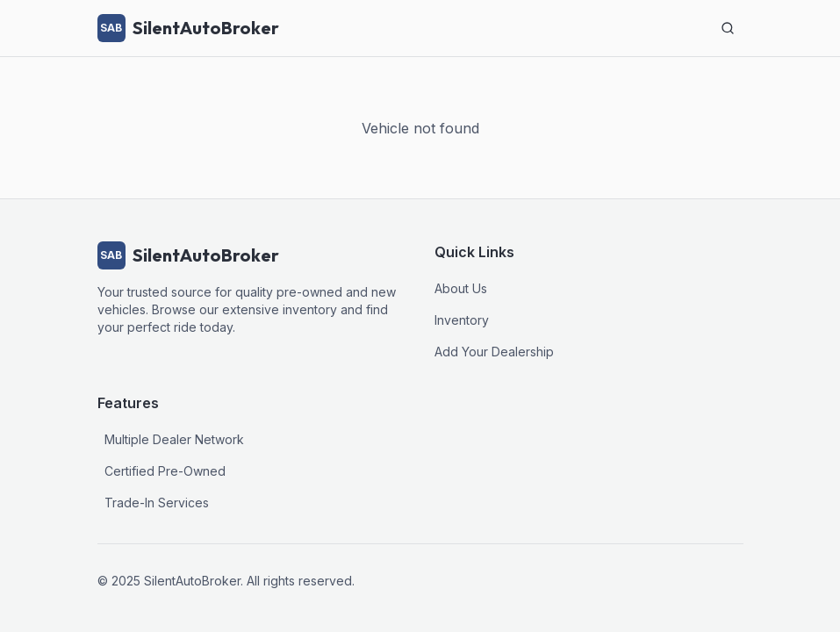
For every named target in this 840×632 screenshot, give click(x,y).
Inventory (462, 320)
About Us (461, 288)
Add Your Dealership (494, 352)
